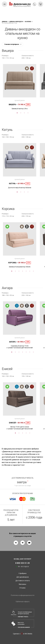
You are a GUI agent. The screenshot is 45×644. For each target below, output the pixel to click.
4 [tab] (28, 113)
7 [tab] (33, 271)
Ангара (13, 342)
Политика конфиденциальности (23, 595)
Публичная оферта (23, 602)
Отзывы (22, 588)
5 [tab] (26, 271)
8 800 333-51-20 (34, 4)
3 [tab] (24, 113)
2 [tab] (21, 113)
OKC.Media (28, 634)
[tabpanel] (20, 87)
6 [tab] (30, 271)
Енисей (13, 423)
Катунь (13, 184)
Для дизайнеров (23, 577)
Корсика (13, 263)
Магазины (22, 584)
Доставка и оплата (23, 581)
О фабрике (22, 573)
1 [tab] (17, 113)
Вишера (13, 105)
